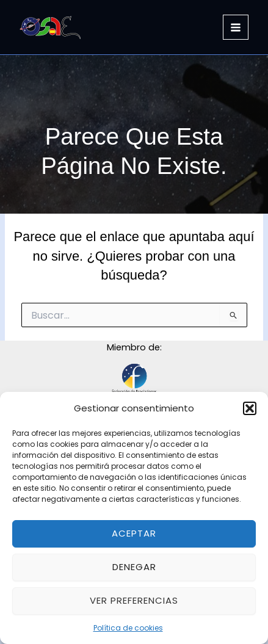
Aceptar (134, 533)
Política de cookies (128, 628)
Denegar (134, 567)
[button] (250, 408)
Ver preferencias (134, 600)
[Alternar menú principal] (236, 27)
